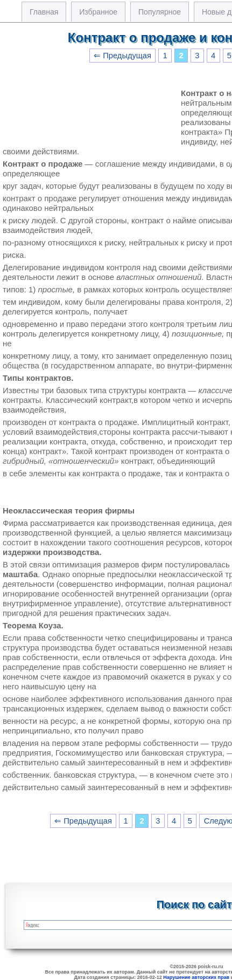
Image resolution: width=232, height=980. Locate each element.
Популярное (160, 12)
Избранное (98, 12)
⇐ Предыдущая (122, 56)
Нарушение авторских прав (196, 977)
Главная (44, 12)
